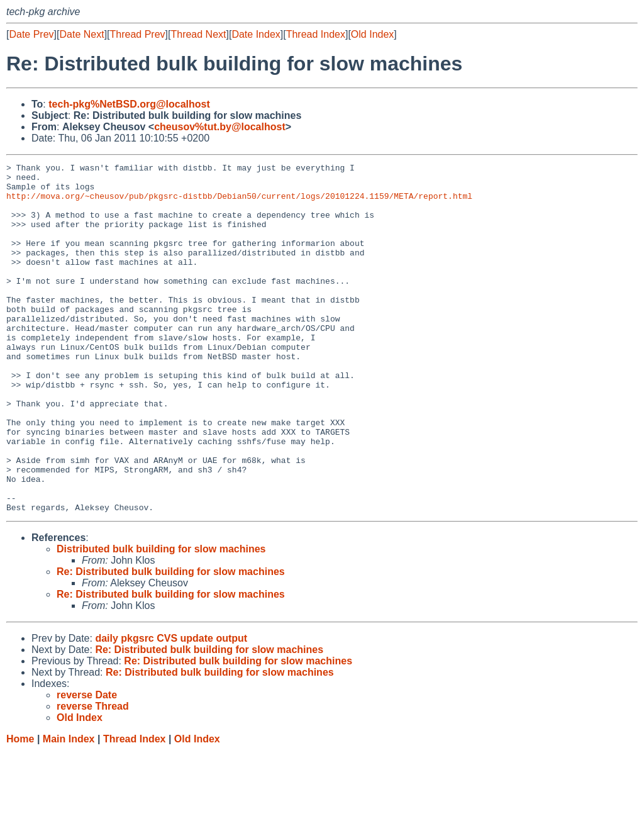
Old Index (372, 34)
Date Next (81, 34)
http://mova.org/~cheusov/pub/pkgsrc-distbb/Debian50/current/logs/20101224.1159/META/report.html (239, 203)
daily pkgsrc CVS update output (171, 708)
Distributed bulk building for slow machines (161, 619)
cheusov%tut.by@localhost (220, 127)
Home (20, 809)
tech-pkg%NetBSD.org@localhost (129, 104)
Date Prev (31, 34)
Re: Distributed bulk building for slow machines (171, 641)
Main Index (69, 809)
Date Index (256, 34)
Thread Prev (138, 34)
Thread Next (198, 34)
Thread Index (316, 34)
